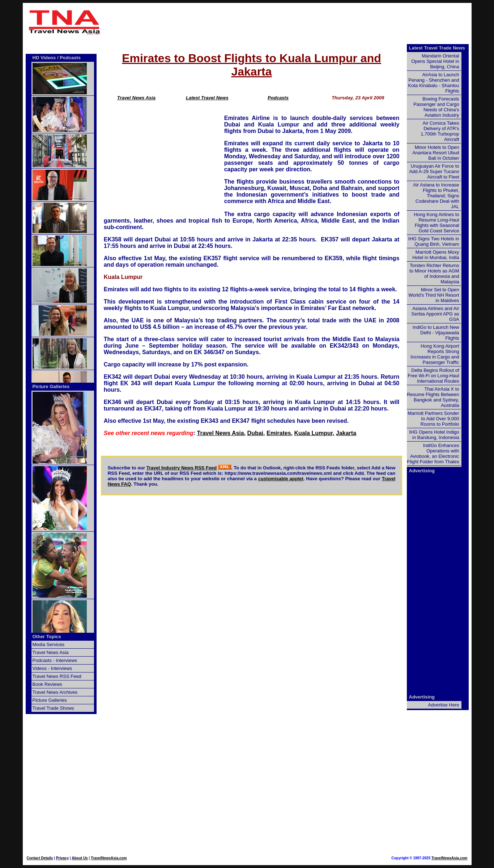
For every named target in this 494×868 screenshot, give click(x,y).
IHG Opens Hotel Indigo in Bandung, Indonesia (434, 435)
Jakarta (346, 433)
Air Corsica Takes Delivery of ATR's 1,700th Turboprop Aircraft (440, 131)
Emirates (279, 433)
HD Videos (44, 58)
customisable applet (281, 479)
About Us (80, 858)
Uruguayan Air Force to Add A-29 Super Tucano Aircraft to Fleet (434, 171)
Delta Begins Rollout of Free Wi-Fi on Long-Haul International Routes (433, 376)
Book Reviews (47, 684)
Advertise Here (444, 705)
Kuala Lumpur (313, 433)
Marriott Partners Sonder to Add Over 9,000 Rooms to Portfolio (433, 419)
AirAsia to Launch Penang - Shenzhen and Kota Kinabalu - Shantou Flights (434, 83)
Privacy (63, 858)
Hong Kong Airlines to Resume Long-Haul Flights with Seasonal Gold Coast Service (436, 223)
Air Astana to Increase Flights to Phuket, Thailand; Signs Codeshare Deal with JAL (436, 196)
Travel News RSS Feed (57, 676)
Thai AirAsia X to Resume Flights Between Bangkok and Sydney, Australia (433, 397)
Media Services (49, 644)
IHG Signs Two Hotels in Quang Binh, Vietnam (434, 241)
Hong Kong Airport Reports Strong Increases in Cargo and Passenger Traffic (435, 354)
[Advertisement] (288, 22)
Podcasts (278, 98)
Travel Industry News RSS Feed (182, 468)
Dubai (255, 433)
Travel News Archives (55, 692)
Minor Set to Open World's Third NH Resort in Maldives (434, 295)
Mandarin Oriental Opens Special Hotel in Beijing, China (435, 61)
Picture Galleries (51, 386)
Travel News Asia (136, 98)
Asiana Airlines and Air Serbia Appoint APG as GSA (435, 314)
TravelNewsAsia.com (109, 858)
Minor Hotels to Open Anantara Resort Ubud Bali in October (436, 153)
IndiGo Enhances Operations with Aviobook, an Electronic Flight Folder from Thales (433, 454)
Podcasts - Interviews (55, 660)
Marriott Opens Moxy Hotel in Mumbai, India (436, 255)
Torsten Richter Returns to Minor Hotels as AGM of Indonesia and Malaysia (434, 274)
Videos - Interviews (52, 668)
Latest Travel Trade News (437, 48)
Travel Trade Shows (53, 708)
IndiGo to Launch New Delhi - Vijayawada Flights (436, 333)
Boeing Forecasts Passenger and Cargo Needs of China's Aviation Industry (436, 107)
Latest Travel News (207, 98)
